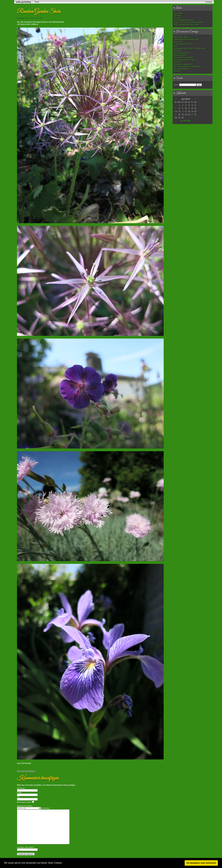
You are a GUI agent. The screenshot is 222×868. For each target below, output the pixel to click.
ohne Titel (178, 42)
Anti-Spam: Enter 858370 (26, 850)
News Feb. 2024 (181, 37)
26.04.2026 (186, 121)
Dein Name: (21, 783)
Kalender (180, 93)
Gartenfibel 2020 (181, 53)
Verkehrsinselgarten (183, 64)
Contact (209, 2)
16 (183, 112)
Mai (176, 46)
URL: (19, 792)
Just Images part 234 (184, 44)
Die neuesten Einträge (186, 32)
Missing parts (180, 55)
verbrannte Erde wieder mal (186, 39)
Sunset (177, 71)
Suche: (178, 78)
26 (192, 115)
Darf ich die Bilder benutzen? (187, 25)
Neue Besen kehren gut (184, 60)
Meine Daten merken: (25, 797)
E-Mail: (19, 787)
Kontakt (178, 16)
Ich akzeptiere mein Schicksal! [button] (201, 863)
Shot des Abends (182, 69)
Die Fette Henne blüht (184, 57)
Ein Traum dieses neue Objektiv (188, 67)
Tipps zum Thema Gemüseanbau (189, 22)
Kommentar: (45, 803)
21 (176, 115)
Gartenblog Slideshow (184, 20)
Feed (37, 2)
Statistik (178, 18)
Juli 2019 (178, 62)
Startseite (178, 13)
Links (178, 8)
